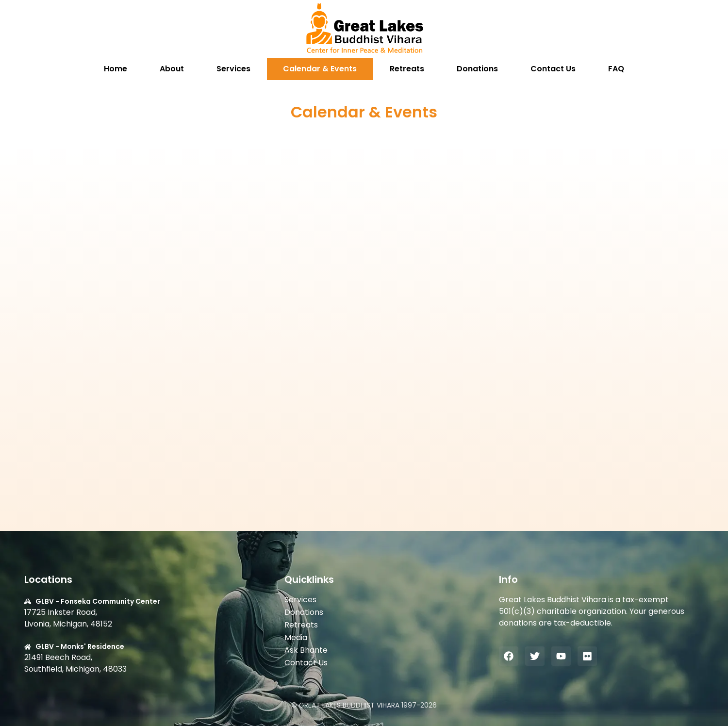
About (172, 69)
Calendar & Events (320, 69)
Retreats (407, 69)
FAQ (616, 69)
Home (116, 69)
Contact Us (553, 69)
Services (233, 69)
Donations (477, 69)
